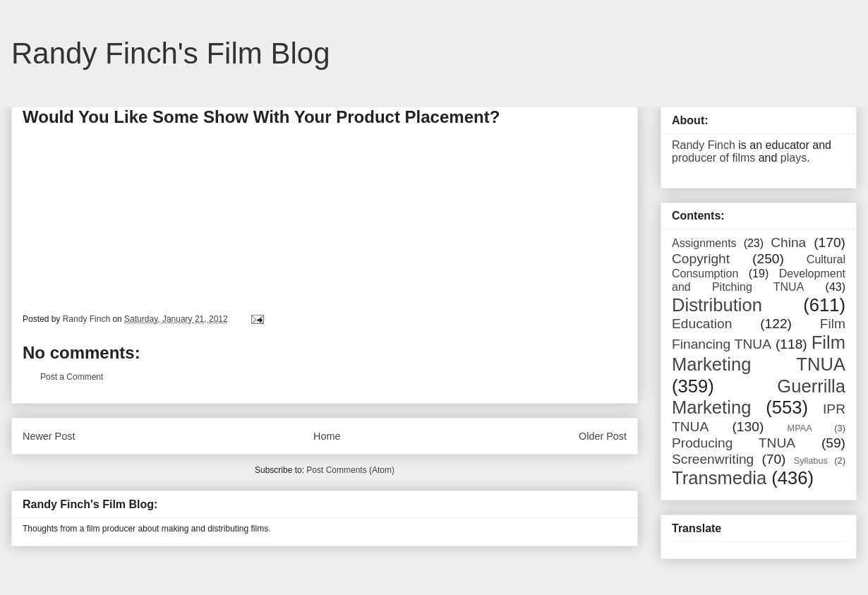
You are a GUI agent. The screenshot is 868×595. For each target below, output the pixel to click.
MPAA (800, 428)
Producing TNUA (734, 443)
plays (794, 158)
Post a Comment (72, 377)
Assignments (704, 243)
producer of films (713, 158)
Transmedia (719, 478)
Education (702, 324)
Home (327, 436)
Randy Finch (704, 145)
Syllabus (811, 461)
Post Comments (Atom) (350, 470)
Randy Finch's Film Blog (171, 53)
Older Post (603, 436)
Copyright (701, 259)
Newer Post (49, 436)
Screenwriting (713, 459)
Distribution (717, 305)
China (788, 242)
